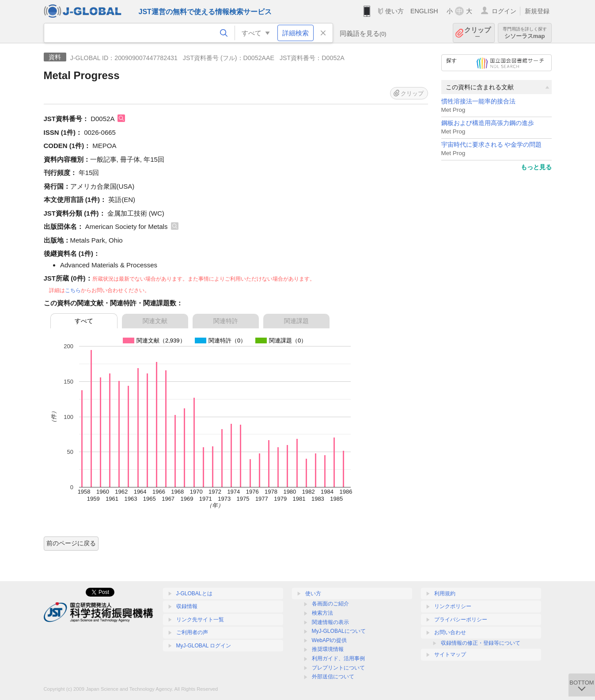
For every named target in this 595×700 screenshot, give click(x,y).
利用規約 (445, 593)
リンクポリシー (453, 606)
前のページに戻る (71, 543)
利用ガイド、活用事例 (338, 658)
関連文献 (155, 321)
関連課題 (296, 321)
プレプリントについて (338, 668)
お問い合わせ (450, 632)
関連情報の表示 (330, 622)
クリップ (478, 33)
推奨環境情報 (328, 649)
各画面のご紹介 (330, 604)
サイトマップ (450, 654)
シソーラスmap (525, 33)
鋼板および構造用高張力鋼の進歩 (488, 123)
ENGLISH (424, 11)
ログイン (504, 11)
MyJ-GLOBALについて (339, 631)
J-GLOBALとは (194, 593)
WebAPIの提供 (330, 640)
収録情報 (187, 606)
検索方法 (322, 613)
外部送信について (333, 677)
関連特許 (226, 321)
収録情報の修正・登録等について (481, 643)
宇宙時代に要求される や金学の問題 (492, 145)
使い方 (394, 11)
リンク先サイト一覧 (200, 620)
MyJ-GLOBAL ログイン (204, 646)
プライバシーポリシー (461, 620)
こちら (73, 290)
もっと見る (536, 167)
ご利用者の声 (192, 632)
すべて (84, 321)
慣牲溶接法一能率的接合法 (478, 101)
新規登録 (537, 11)
